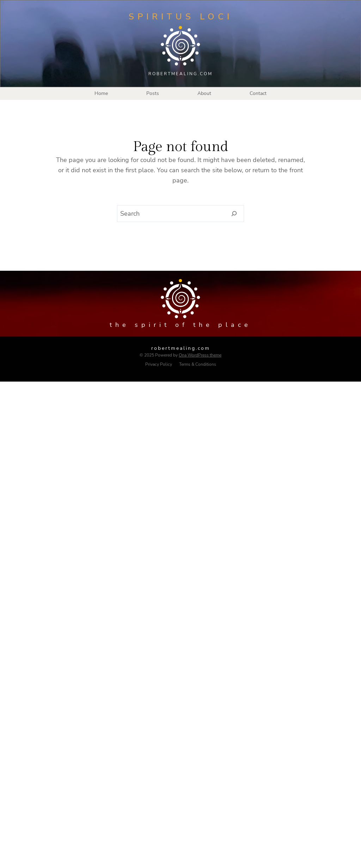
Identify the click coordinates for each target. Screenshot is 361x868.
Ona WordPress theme (200, 355)
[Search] (234, 214)
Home (101, 93)
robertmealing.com (181, 348)
